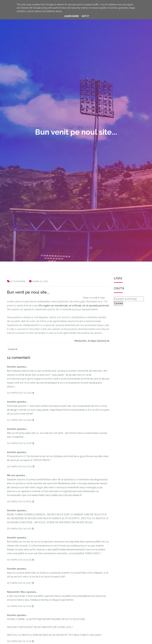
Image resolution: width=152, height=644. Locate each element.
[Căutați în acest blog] (129, 299)
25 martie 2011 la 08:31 (20, 501)
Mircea (11, 475)
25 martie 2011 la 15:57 (19, 583)
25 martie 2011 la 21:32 (19, 641)
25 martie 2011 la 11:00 (19, 528)
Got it (85, 16)
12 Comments (18, 281)
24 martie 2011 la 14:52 (20, 420)
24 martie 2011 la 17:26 (20, 443)
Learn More (71, 16)
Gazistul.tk (13, 349)
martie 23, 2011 (40, 281)
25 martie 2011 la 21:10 (19, 606)
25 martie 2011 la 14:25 (20, 560)
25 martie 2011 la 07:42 (20, 466)
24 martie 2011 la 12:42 (20, 393)
